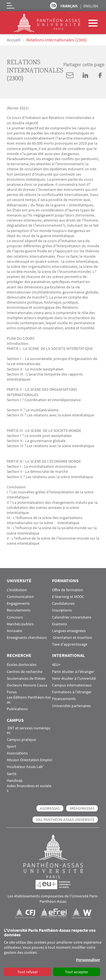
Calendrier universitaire (72, 617)
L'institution (17, 590)
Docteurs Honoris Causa (27, 685)
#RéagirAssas (82, 808)
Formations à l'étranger (72, 692)
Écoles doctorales (22, 665)
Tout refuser (28, 972)
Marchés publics (20, 624)
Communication (20, 597)
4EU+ (56, 665)
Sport (11, 746)
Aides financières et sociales (29, 788)
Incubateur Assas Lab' (25, 767)
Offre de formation (68, 590)
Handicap (15, 781)
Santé (12, 774)
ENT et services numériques (29, 730)
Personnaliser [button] (88, 960)
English (91, 6)
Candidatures (63, 603)
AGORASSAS (50, 808)
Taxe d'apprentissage (70, 644)
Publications (17, 709)
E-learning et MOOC (68, 597)
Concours (15, 617)
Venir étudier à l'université (74, 678)
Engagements (18, 603)
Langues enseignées (69, 631)
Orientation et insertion (72, 638)
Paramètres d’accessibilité (53, 6)
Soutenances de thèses (26, 678)
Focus (12, 692)
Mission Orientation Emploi (29, 760)
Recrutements (19, 610)
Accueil (14, 40)
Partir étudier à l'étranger (73, 672)
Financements (64, 699)
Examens (60, 624)
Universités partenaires (71, 706)
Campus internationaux (72, 685)
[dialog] (53, 952)
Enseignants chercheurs (27, 638)
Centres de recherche (25, 672)
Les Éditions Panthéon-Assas (29, 700)
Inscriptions (62, 610)
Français (69, 6)
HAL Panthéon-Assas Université (65, 820)
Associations (17, 753)
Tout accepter (77, 972)
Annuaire (14, 631)
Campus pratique (21, 740)
